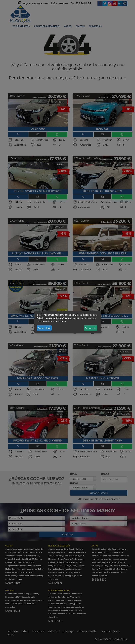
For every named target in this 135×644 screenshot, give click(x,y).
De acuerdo (91, 328)
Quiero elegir (44, 328)
